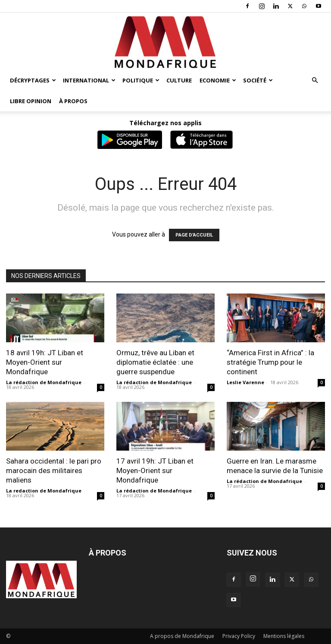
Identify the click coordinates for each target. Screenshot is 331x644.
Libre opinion (31, 101)
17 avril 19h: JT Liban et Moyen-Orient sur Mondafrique (155, 470)
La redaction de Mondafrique (44, 491)
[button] (315, 80)
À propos (73, 101)
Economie (218, 80)
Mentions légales (284, 636)
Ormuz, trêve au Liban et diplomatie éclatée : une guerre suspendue (155, 362)
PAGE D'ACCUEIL (194, 235)
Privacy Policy (239, 636)
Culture (179, 80)
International (89, 80)
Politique (141, 80)
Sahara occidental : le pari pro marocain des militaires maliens (54, 470)
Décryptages (33, 80)
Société (258, 80)
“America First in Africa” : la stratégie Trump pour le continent (270, 362)
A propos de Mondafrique (182, 636)
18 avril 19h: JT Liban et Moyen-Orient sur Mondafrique (45, 362)
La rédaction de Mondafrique (44, 382)
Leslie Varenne (245, 382)
